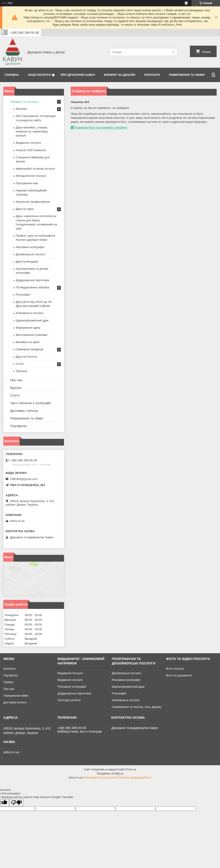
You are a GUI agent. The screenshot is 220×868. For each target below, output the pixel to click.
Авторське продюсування (33, 202)
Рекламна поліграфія (30, 247)
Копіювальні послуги (30, 313)
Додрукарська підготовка (33, 280)
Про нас (16, 380)
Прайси (8, 682)
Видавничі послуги (28, 143)
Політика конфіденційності (135, 778)
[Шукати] (173, 52)
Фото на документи (179, 675)
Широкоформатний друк (32, 320)
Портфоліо (19, 426)
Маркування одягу (28, 328)
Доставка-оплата (15, 702)
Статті (20, 364)
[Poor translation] (16, 803)
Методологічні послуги (31, 176)
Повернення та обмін (187, 75)
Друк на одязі (25, 209)
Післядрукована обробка (32, 287)
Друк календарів (27, 261)
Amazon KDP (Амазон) (31, 150)
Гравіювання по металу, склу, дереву (137, 707)
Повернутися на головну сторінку (101, 128)
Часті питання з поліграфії (31, 403)
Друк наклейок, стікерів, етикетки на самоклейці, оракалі (32, 131)
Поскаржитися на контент (100, 778)
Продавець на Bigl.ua (110, 774)
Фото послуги (175, 669)
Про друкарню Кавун (78, 75)
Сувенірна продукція (30, 349)
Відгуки (16, 388)
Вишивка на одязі (28, 342)
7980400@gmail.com (24, 479)
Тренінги (21, 371)
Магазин (21, 109)
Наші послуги (39, 75)
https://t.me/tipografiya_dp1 (28, 485)
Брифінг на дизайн (120, 75)
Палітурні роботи (69, 700)
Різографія (23, 295)
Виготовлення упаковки (32, 335)
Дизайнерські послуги (30, 254)
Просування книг (27, 183)
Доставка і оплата (24, 411)
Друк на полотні (26, 357)
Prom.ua (131, 769)
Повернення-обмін (16, 696)
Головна (12, 75)
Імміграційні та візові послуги (35, 169)
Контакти (152, 75)
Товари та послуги (24, 102)
